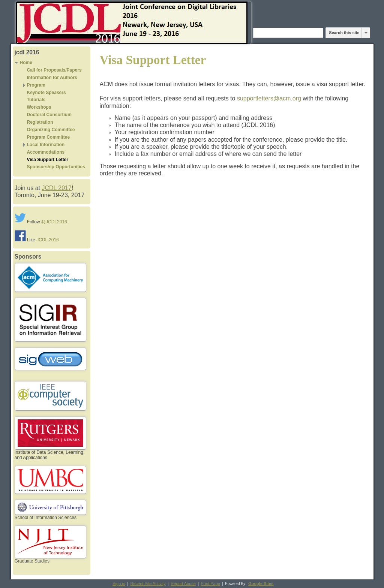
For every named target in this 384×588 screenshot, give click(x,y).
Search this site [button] (344, 33)
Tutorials (36, 100)
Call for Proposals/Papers (54, 70)
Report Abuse (183, 584)
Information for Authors (52, 78)
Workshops (39, 107)
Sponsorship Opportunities (56, 167)
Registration (40, 122)
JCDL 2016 (48, 240)
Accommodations (46, 152)
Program (36, 85)
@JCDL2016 (54, 222)
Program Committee (49, 137)
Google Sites (261, 584)
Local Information (46, 145)
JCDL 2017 (56, 188)
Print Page (211, 584)
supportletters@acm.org (269, 98)
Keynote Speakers (46, 93)
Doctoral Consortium (49, 115)
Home (26, 63)
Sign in (119, 584)
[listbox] (366, 33)
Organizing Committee (51, 130)
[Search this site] (288, 33)
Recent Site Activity (148, 584)
